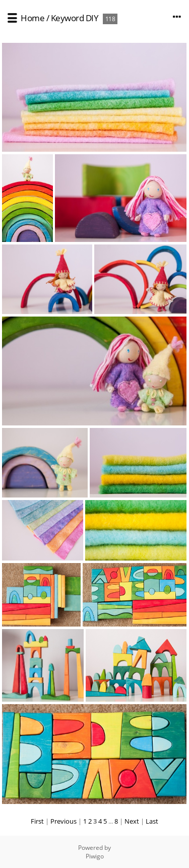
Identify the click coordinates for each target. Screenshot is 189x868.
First (37, 821)
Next (132, 821)
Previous (64, 821)
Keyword (68, 18)
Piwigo (95, 856)
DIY (92, 18)
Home (33, 18)
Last (152, 821)
